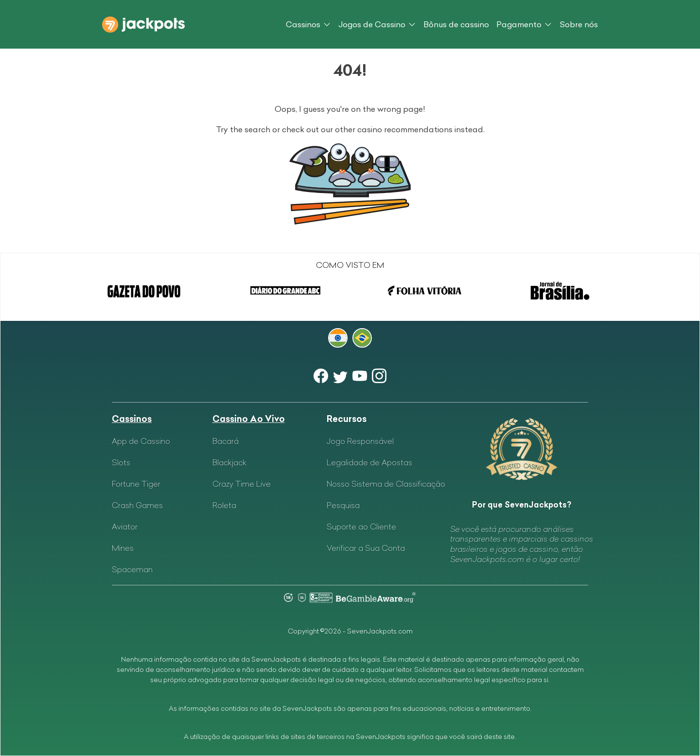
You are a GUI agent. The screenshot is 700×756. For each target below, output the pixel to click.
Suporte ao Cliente (361, 527)
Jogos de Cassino (372, 24)
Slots (121, 462)
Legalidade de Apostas (369, 462)
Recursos (347, 419)
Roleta (224, 505)
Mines (123, 548)
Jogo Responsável (360, 441)
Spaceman (132, 569)
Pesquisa (343, 505)
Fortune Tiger (136, 484)
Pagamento (519, 24)
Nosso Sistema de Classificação (386, 484)
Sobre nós (579, 24)
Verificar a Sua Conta (366, 548)
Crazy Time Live (242, 484)
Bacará (226, 441)
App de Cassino (141, 441)
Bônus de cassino (456, 24)
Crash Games (137, 505)
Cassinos (303, 24)
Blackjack (229, 462)
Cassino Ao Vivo (249, 419)
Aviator (125, 527)
